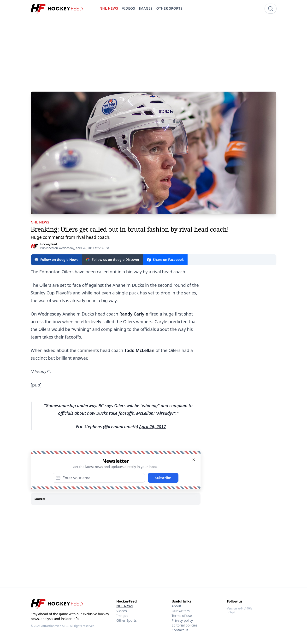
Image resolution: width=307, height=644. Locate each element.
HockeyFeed (49, 244)
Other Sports (126, 620)
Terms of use (182, 616)
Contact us (180, 630)
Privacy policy (182, 620)
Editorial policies (185, 625)
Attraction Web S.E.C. (55, 626)
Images (122, 616)
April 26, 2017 (153, 427)
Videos (122, 611)
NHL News (124, 606)
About (177, 606)
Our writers (181, 611)
